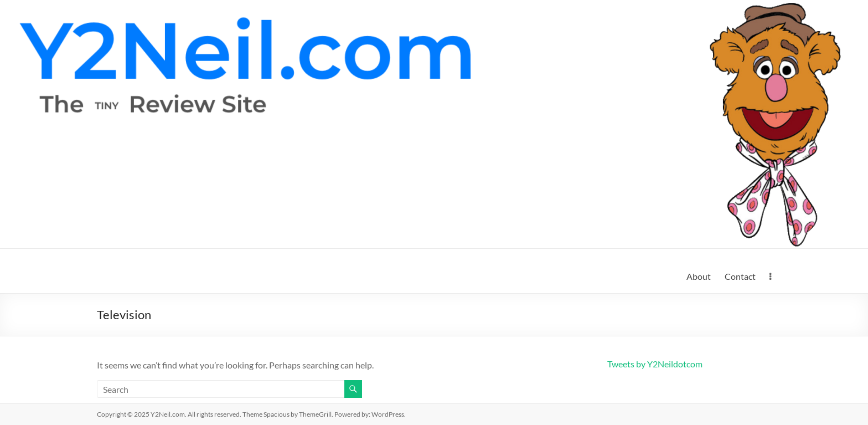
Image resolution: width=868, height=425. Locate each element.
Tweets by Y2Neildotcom (655, 364)
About (699, 276)
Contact (740, 276)
